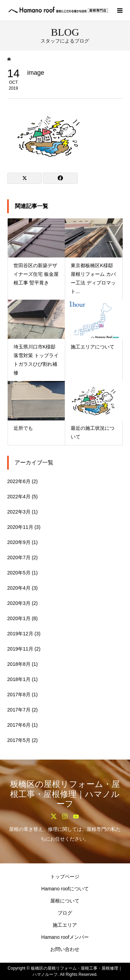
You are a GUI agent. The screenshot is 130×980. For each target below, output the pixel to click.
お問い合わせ (65, 949)
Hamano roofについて (65, 889)
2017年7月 (19, 710)
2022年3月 (19, 512)
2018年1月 (19, 679)
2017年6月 (19, 725)
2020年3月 (19, 603)
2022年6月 (19, 481)
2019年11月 (20, 649)
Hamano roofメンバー (65, 937)
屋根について (65, 901)
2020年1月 (19, 618)
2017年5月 (19, 740)
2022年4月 (19, 497)
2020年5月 (19, 573)
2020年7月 (19, 557)
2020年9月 (19, 542)
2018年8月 (19, 664)
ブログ (65, 913)
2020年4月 (19, 588)
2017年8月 (19, 695)
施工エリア (65, 925)
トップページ (65, 877)
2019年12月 (20, 634)
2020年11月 (20, 527)
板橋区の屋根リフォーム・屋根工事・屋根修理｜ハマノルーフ (65, 794)
